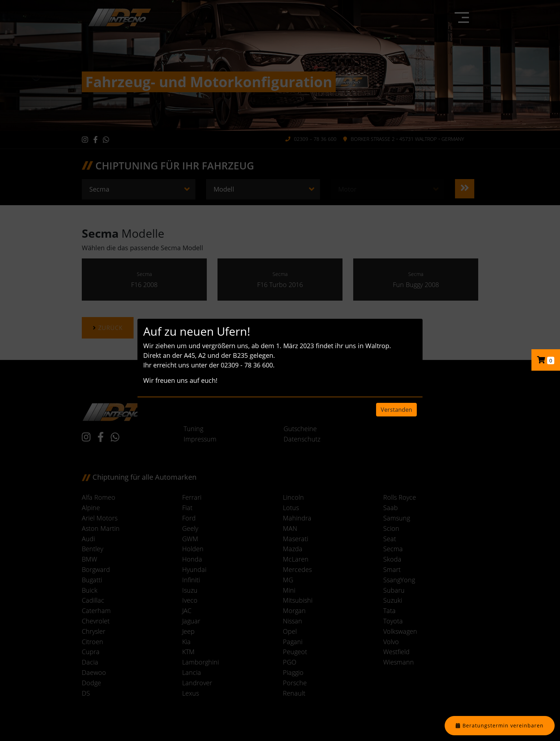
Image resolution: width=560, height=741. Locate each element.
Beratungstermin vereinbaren (503, 725)
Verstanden (396, 410)
